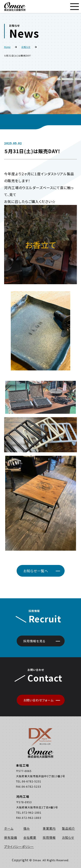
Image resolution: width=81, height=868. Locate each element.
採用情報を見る (34, 641)
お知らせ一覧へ (36, 571)
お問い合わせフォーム (38, 700)
